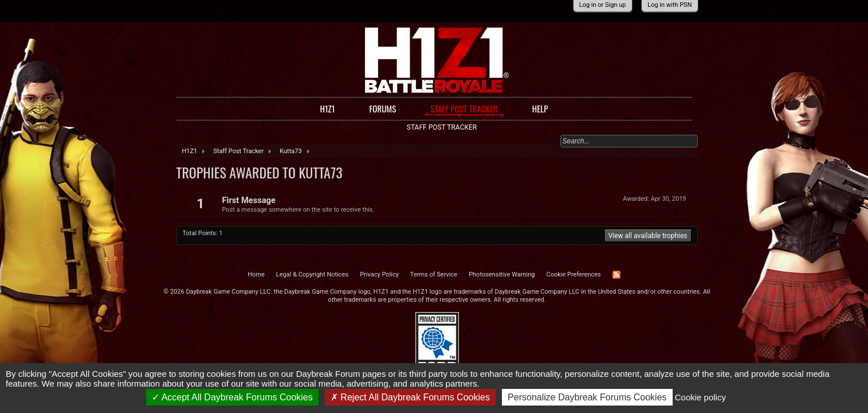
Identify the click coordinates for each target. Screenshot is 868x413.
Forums (382, 108)
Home (256, 274)
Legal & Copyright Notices (312, 274)
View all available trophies (648, 236)
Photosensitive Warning (502, 274)
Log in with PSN (669, 5)
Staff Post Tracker (464, 109)
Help (540, 108)
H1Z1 (327, 108)
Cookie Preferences (574, 274)
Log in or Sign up (603, 5)
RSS (616, 275)
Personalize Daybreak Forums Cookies (587, 397)
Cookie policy (700, 397)
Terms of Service (434, 274)
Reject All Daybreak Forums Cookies (410, 397)
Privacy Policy (379, 274)
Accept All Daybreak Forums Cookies (232, 397)
